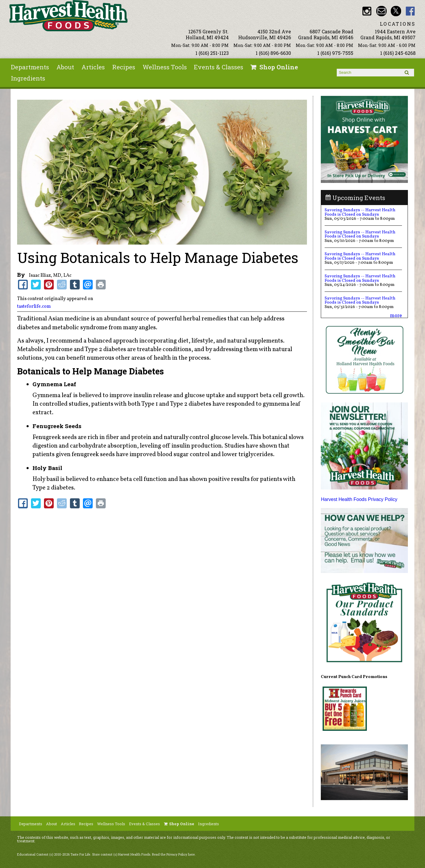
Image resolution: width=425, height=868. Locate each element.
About (65, 67)
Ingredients (28, 78)
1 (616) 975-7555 (335, 53)
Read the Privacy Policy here (173, 854)
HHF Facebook (410, 11)
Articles (93, 67)
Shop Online (279, 67)
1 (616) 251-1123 (212, 53)
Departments (30, 67)
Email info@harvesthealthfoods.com (381, 11)
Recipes (124, 67)
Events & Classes (219, 67)
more (396, 315)
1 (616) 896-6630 (273, 53)
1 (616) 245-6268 (398, 53)
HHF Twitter (396, 11)
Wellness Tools (165, 67)
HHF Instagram (367, 11)
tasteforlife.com (34, 307)
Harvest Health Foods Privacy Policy (359, 499)
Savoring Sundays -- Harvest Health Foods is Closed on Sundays (360, 212)
